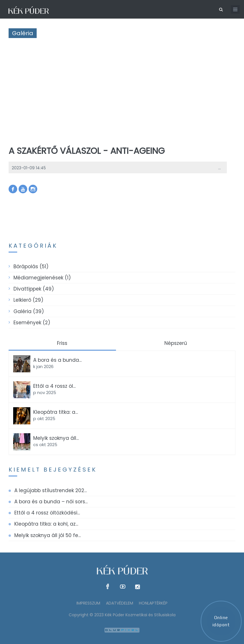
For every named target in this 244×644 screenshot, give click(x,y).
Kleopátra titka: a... (56, 412)
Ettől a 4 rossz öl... (54, 386)
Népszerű (176, 343)
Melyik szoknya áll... (56, 438)
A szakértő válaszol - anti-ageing (87, 151)
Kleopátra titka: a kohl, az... (46, 524)
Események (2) (32, 323)
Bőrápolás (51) (31, 267)
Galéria (23, 33)
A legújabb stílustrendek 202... (51, 490)
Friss (62, 343)
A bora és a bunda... (57, 360)
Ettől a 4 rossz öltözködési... (47, 513)
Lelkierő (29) (28, 300)
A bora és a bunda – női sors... (51, 502)
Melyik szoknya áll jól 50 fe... (48, 535)
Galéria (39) (29, 311)
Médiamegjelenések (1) (42, 278)
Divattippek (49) (34, 289)
